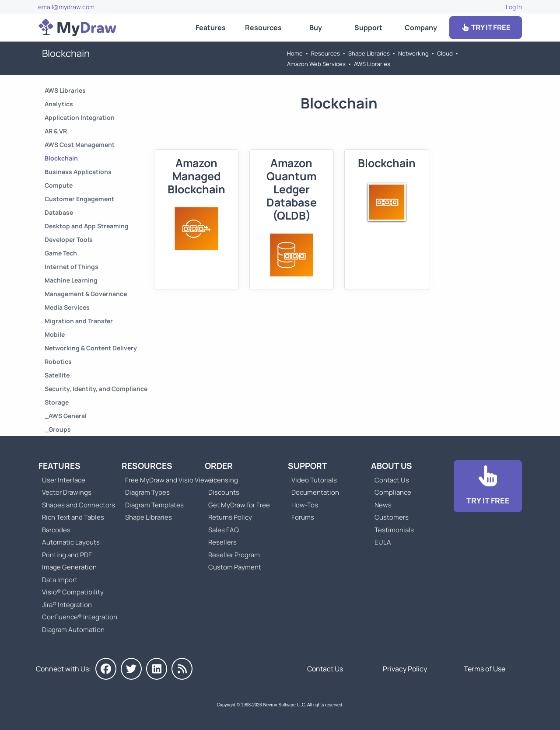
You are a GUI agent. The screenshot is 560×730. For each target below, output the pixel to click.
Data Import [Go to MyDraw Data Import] (60, 580)
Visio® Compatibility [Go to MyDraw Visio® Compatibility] (73, 592)
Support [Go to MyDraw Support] (368, 28)
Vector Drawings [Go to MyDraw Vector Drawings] (67, 492)
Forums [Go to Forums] (303, 517)
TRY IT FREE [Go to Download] (486, 27)
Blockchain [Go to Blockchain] (61, 158)
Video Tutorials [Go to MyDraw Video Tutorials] (314, 480)
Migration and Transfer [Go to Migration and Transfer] (79, 321)
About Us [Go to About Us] (392, 466)
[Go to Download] (488, 486)
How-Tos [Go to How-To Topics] (305, 505)
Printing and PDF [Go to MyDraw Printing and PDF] (67, 555)
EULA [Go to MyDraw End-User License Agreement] (383, 542)
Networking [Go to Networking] (413, 53)
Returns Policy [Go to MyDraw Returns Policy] (230, 517)
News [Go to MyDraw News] (383, 505)
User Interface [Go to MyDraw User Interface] (64, 480)
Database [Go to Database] (59, 212)
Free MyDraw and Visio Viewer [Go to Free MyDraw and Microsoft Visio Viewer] (167, 480)
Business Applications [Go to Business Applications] (78, 172)
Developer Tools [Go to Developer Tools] (69, 239)
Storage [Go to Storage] (57, 402)
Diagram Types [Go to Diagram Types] (147, 492)
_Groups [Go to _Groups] (58, 429)
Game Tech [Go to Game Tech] (61, 253)
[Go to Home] (77, 28)
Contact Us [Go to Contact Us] (392, 480)
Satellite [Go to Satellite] (57, 375)
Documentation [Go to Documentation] (315, 492)
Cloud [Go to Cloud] (445, 53)
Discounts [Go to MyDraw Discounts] (224, 492)
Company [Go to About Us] (421, 28)
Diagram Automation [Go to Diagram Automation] (73, 630)
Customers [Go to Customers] (392, 517)
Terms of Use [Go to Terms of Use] (485, 669)
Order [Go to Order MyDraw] (219, 466)
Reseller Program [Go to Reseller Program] (234, 555)
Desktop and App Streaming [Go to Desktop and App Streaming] (87, 226)
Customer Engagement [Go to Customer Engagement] (79, 199)
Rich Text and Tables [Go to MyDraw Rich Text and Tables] (73, 517)
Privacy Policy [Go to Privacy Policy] (405, 669)
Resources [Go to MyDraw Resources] (263, 28)
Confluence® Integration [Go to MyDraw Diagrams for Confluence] (80, 617)
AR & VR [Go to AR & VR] (56, 131)
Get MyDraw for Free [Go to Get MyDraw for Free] (239, 505)
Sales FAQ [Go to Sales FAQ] (224, 530)
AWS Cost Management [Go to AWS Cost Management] (80, 145)
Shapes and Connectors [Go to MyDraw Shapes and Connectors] (79, 505)
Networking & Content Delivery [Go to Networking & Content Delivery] (91, 348)
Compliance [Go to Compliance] (393, 492)
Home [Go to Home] (295, 53)
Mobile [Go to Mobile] (55, 334)
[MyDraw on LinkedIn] (157, 669)
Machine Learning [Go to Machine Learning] (71, 280)
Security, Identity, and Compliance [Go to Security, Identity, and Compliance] (96, 389)
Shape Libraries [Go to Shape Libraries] (369, 53)
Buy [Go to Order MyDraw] (316, 28)
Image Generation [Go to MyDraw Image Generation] (69, 567)
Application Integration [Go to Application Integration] (80, 117)
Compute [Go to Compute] (59, 185)
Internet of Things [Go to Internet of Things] (72, 267)
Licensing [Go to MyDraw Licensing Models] (223, 480)
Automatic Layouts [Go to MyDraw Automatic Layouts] (71, 542)
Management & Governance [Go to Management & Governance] (86, 294)
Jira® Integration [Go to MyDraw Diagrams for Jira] (67, 605)
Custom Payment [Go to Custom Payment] (235, 567)
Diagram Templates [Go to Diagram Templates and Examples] (154, 505)
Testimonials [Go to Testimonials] (394, 530)
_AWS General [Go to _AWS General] (66, 416)
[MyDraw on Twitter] (131, 669)
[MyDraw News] (182, 669)
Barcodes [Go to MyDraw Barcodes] (56, 530)
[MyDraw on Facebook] (106, 669)
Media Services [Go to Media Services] (67, 307)
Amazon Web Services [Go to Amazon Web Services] (316, 64)
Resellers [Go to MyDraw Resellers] (222, 542)
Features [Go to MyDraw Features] (211, 28)
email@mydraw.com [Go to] (66, 7)
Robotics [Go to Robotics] (58, 362)
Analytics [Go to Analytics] (59, 104)
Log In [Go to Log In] (514, 7)
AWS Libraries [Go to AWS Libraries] (372, 64)
